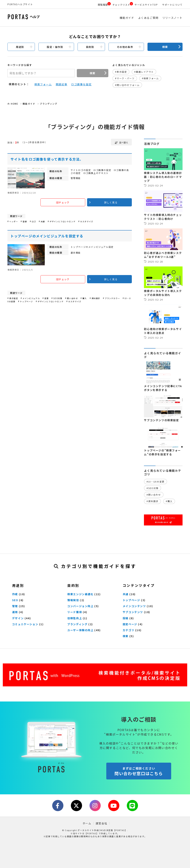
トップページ (131, 600)
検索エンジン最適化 (80, 594)
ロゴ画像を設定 (81, 84)
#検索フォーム (150, 78)
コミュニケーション (25, 624)
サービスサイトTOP (146, 5)
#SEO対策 (153, 488)
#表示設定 (121, 72)
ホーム (87, 823)
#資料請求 (152, 501)
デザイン (18, 618)
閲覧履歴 (103, 5)
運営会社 (101, 823)
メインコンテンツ (134, 606)
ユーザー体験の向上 (80, 630)
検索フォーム (43, 84)
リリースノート (172, 18)
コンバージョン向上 (80, 606)
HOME (14, 104)
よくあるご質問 (148, 18)
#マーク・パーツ (125, 78)
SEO (15, 600)
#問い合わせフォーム (127, 85)
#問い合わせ (154, 495)
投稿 (126, 618)
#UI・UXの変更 (155, 482)
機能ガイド (127, 18)
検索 (165, 47)
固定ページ (130, 624)
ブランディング (48, 104)
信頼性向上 (75, 618)
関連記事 (62, 84)
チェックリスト (121, 5)
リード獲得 (75, 612)
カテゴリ (128, 630)
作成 (15, 594)
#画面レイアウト (144, 72)
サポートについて (172, 5)
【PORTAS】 (92, 833)
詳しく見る (111, 202)
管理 (15, 606)
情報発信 (73, 600)
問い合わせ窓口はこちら (139, 771)
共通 (126, 594)
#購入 (169, 501)
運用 (15, 612)
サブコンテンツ (133, 612)
